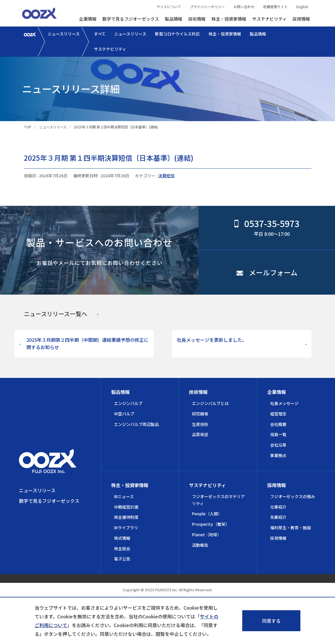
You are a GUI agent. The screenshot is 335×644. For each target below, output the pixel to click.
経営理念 (278, 414)
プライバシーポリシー (207, 7)
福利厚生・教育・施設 (291, 528)
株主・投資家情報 (229, 19)
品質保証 (200, 434)
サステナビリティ (269, 19)
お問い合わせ (244, 7)
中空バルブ (124, 414)
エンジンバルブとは (210, 403)
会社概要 (278, 424)
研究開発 (200, 414)
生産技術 (200, 424)
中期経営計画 (126, 507)
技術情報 (197, 19)
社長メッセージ (284, 403)
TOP (28, 127)
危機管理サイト (275, 7)
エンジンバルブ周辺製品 (136, 424)
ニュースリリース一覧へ (56, 314)
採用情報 (301, 19)
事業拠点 (278, 455)
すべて (100, 34)
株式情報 (122, 538)
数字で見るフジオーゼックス (131, 19)
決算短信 (166, 176)
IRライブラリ (126, 528)
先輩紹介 (278, 517)
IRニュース (124, 496)
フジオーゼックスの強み (293, 496)
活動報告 (200, 545)
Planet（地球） (207, 535)
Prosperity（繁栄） (211, 524)
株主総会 (122, 549)
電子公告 (122, 559)
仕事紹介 (278, 507)
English (302, 7)
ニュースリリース (64, 34)
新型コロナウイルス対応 (177, 34)
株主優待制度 (126, 517)
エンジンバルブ (128, 403)
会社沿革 (278, 445)
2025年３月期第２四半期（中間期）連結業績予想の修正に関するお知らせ (88, 344)
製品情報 (174, 19)
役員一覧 (278, 434)
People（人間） (207, 514)
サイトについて (169, 7)
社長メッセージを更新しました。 (212, 340)
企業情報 (88, 19)
